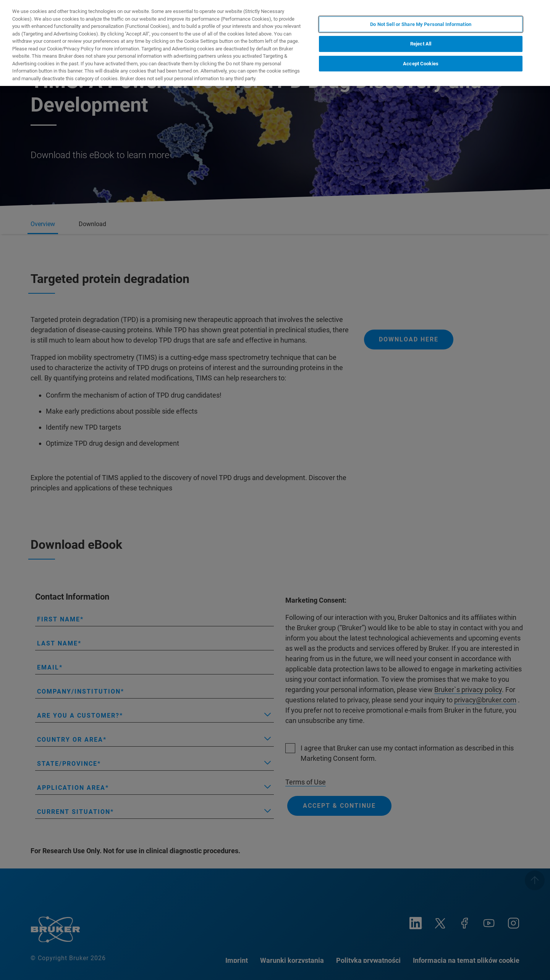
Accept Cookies (421, 64)
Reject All (421, 44)
